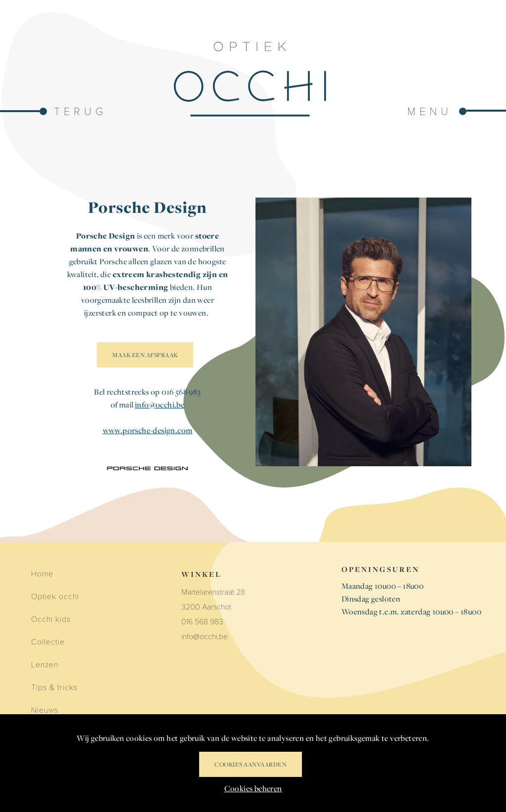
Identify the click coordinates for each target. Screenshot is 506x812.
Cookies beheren (253, 788)
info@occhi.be (160, 405)
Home (42, 573)
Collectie (48, 641)
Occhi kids (51, 619)
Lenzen (45, 664)
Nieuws (45, 710)
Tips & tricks (54, 687)
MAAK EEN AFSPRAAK (145, 355)
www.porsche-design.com (148, 430)
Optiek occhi (55, 596)
